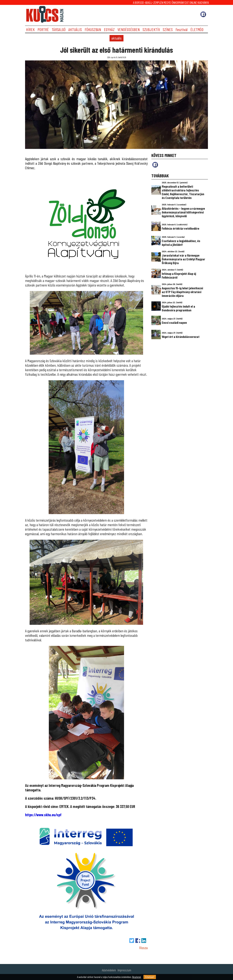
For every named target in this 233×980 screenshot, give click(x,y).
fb (155, 165)
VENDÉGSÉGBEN (129, 29)
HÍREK (30, 29)
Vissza (143, 948)
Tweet (132, 941)
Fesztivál (182, 29)
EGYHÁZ (109, 29)
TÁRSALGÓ (59, 29)
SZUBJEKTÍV (151, 29)
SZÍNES (168, 29)
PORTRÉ (43, 29)
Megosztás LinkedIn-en (144, 941)
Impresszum (124, 970)
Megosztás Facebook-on (138, 941)
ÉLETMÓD (197, 29)
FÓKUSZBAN (93, 29)
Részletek (137, 977)
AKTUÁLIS (75, 29)
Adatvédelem (109, 970)
